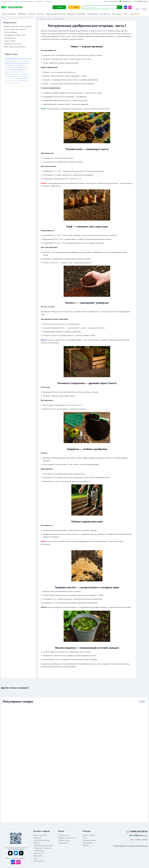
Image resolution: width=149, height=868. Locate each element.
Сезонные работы (10, 38)
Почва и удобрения (10, 32)
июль (12, 81)
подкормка (13, 70)
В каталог (142, 701)
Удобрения (22, 14)
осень (7, 58)
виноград (23, 81)
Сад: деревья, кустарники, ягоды (15, 35)
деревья (19, 70)
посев (7, 76)
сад (25, 65)
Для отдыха (116, 14)
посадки (20, 65)
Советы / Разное (10, 41)
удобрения (14, 58)
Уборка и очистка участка (66, 837)
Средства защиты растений (55, 14)
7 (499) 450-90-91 (141, 1)
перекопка (8, 74)
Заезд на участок (64, 840)
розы (29, 74)
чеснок (25, 74)
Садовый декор (93, 14)
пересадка (8, 83)
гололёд (7, 78)
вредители (26, 63)
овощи (28, 81)
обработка (19, 78)
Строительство (135, 14)
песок (20, 74)
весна (22, 61)
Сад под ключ (62, 842)
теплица (17, 81)
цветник (26, 67)
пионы (17, 76)
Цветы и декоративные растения (15, 47)
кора (6, 72)
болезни (15, 63)
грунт (16, 72)
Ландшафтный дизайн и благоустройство (18, 26)
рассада (7, 81)
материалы (15, 83)
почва (30, 59)
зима (18, 61)
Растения (40, 14)
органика (11, 72)
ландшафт (8, 63)
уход (21, 59)
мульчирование (10, 61)
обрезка (25, 78)
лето (20, 72)
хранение (26, 70)
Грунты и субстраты (9, 14)
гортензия (8, 65)
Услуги (17, 1)
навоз (7, 70)
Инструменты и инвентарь (76, 14)
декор (20, 63)
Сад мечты (31, 14)
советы (27, 61)
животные (12, 76)
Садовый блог (39, 1)
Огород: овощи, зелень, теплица (15, 29)
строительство (10, 67)
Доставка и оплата (27, 1)
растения (15, 74)
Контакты (48, 1)
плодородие (19, 67)
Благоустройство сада (41, 840)
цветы (25, 59)
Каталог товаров (7, 1)
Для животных (105, 14)
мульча (22, 76)
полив (23, 72)
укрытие (14, 65)
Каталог (29, 7)
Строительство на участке (13, 44)
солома (12, 78)
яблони (27, 76)
